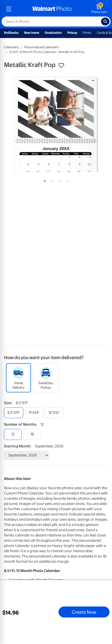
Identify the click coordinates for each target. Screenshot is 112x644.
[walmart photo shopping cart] (99, 9)
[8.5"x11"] (14, 413)
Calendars (11, 47)
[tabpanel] (56, 124)
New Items (32, 33)
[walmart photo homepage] (52, 9)
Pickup (72, 33)
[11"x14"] (34, 413)
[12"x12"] (54, 413)
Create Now (84, 612)
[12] (13, 434)
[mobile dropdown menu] (9, 9)
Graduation (53, 33)
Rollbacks (11, 33)
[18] (32, 434)
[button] (61, 66)
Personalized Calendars (41, 47)
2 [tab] (51, 180)
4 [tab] (66, 180)
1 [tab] (44, 180)
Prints (87, 33)
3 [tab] (59, 180)
